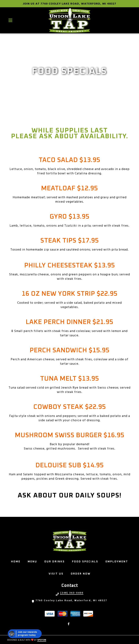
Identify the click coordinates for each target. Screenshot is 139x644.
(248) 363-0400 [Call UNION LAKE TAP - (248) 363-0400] (72, 593)
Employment (118, 561)
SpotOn (42, 640)
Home (17, 561)
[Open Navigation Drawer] (10, 20)
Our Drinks (56, 561)
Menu (33, 561)
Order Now (82, 573)
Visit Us (57, 573)
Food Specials (86, 561)
